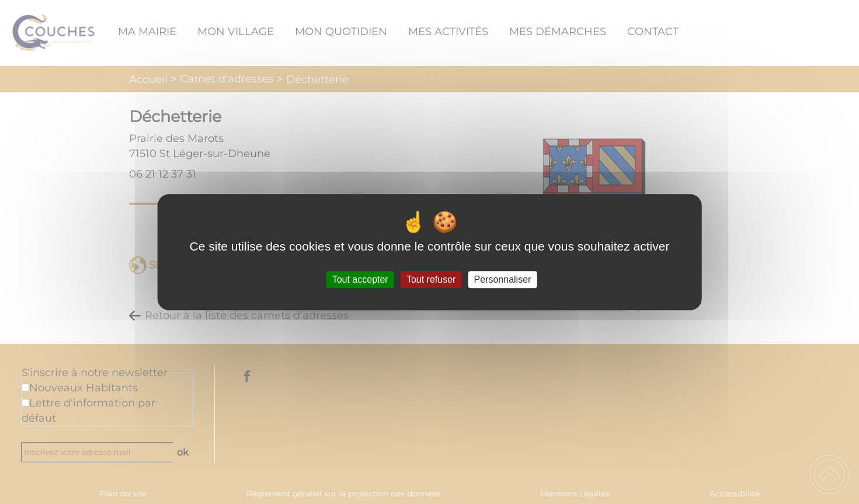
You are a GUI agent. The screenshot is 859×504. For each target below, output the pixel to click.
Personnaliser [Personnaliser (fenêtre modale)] (503, 279)
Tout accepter (360, 279)
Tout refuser (431, 279)
